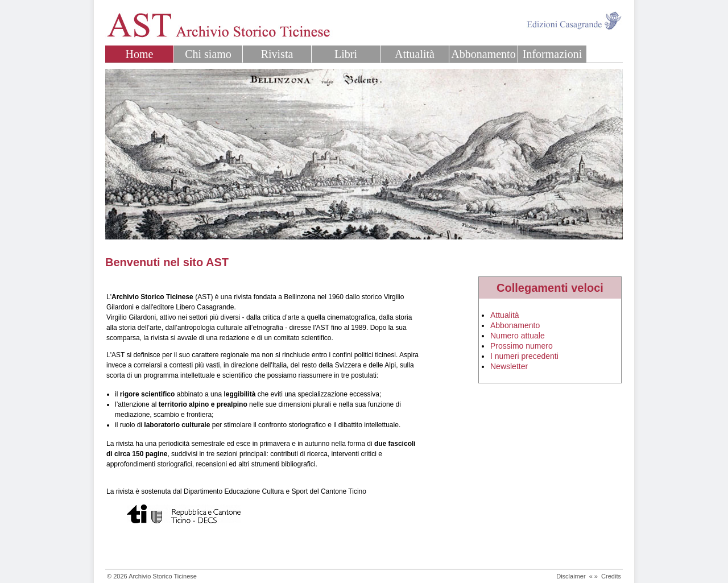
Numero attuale (518, 336)
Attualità (415, 54)
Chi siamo (208, 54)
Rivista (277, 54)
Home (140, 54)
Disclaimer (571, 576)
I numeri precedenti (524, 356)
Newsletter (509, 366)
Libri (346, 54)
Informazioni (552, 54)
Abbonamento (483, 54)
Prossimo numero (522, 346)
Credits (611, 576)
